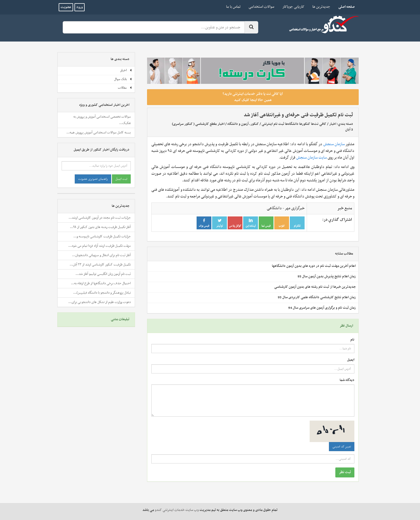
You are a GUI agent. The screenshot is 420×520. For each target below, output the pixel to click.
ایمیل (351, 360)
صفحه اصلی (344, 7)
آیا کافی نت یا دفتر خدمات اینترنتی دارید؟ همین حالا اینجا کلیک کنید (253, 97)
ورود (80, 7)
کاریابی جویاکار (293, 7)
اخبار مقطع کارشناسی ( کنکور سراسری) (198, 124)
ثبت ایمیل (121, 179)
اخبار (333, 124)
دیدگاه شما (347, 380)
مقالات (125, 88)
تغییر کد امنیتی (342, 447)
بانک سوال (123, 79)
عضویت (66, 7)
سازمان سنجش (334, 144)
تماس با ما (233, 7)
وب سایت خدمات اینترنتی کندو (177, 510)
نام (352, 340)
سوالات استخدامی (261, 7)
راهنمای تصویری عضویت (93, 179)
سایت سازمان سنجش (312, 158)
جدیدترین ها (321, 7)
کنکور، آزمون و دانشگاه (243, 124)
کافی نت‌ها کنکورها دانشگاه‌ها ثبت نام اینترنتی (294, 124)
